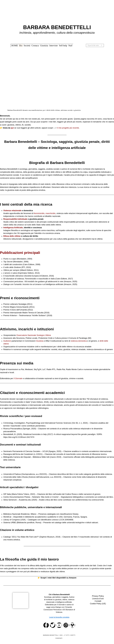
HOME (15, 46)
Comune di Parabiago (78, 338)
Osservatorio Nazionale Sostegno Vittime (34, 335)
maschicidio (51, 213)
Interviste (54, 46)
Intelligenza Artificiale (13, 228)
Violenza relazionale (12, 211)
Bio (21, 46)
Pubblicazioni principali (20, 253)
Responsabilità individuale (15, 219)
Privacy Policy (98, 596)
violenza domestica (79, 341)
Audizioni (7, 341)
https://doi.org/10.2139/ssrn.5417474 (19, 437)
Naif (70, 46)
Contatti (98, 601)
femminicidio (39, 213)
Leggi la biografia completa (59, 617)
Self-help (63, 46)
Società (27, 46)
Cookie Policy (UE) (98, 604)
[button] (102, 45)
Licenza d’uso (98, 599)
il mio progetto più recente (68, 128)
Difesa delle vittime (12, 236)
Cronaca (35, 46)
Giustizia (44, 46)
